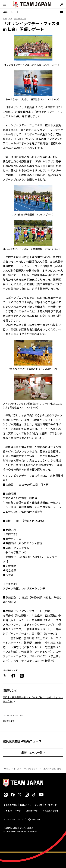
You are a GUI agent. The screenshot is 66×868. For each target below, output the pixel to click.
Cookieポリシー (33, 811)
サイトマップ (51, 805)
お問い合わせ (26, 805)
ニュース (15, 769)
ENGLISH (36, 819)
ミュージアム (9, 819)
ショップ (22, 819)
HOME (6, 769)
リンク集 (38, 805)
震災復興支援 (9, 721)
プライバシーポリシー (13, 811)
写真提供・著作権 (51, 811)
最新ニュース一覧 (32, 752)
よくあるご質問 (10, 805)
